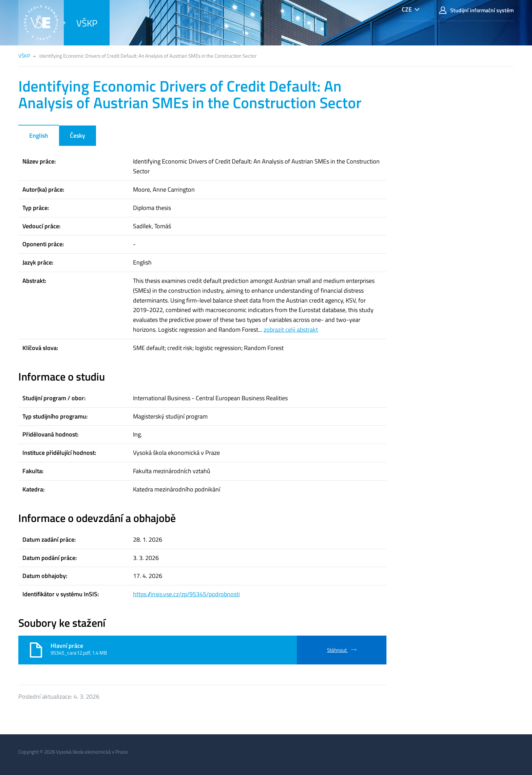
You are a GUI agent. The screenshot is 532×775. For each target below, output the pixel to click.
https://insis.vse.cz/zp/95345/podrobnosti (186, 594)
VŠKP (87, 23)
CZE (407, 9)
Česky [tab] (78, 135)
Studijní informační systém (476, 10)
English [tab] (39, 135)
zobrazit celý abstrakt (291, 330)
